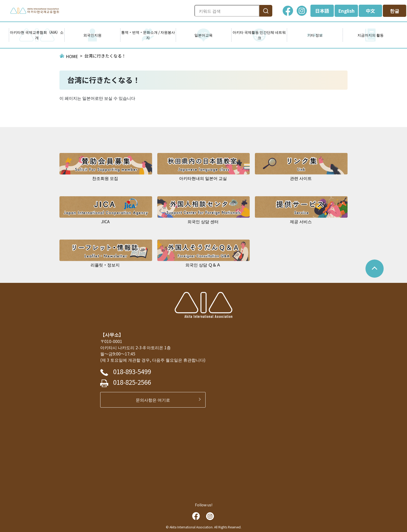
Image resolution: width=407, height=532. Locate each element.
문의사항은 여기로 (155, 400)
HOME (72, 56)
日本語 (322, 11)
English (346, 11)
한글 (395, 11)
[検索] (266, 11)
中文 (370, 11)
